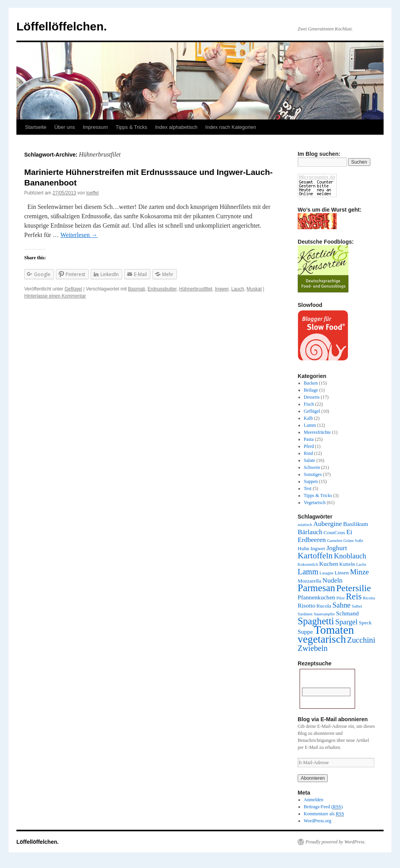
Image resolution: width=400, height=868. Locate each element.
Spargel (346, 622)
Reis (354, 596)
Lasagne (327, 573)
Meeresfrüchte (317, 432)
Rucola (324, 606)
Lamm (310, 425)
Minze (359, 572)
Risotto (306, 605)
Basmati (137, 289)
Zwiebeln (313, 648)
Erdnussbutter (162, 289)
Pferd (309, 446)
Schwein (312, 467)
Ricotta (369, 598)
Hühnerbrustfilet (196, 289)
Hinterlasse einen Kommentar (55, 296)
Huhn (304, 548)
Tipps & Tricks (131, 127)
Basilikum (355, 524)
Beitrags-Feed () (323, 807)
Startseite (36, 127)
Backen (311, 383)
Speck (365, 623)
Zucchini (361, 640)
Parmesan (316, 588)
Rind (308, 453)
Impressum (95, 127)
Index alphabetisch (176, 127)
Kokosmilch (308, 564)
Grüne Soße (353, 541)
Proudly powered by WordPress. (336, 842)
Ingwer (222, 289)
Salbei (357, 606)
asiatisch (305, 525)
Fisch (309, 404)
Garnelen (335, 541)
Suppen (311, 481)
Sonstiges (313, 474)
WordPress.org (318, 821)
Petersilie (354, 588)
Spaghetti (316, 621)
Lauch (238, 289)
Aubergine (328, 524)
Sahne (341, 605)
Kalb (308, 418)
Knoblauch (350, 556)
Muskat (254, 289)
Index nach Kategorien (231, 127)
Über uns (65, 127)
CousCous (334, 532)
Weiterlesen (79, 235)
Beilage (311, 390)
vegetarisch (322, 639)
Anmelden (314, 800)
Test (308, 488)
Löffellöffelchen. (62, 26)
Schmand (347, 613)
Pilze (340, 598)
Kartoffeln (315, 556)
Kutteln (347, 564)
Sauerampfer (324, 614)
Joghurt (337, 548)
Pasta (309, 439)
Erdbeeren (312, 540)
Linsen (342, 573)
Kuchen (329, 564)
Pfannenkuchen (316, 597)
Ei (349, 532)
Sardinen (305, 614)
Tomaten (334, 630)
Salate (310, 460)
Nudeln (332, 580)
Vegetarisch (315, 503)
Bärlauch (310, 532)
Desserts (312, 397)
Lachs (361, 564)
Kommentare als (324, 814)
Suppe (305, 632)
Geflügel (73, 289)
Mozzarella (309, 581)
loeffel (93, 193)
